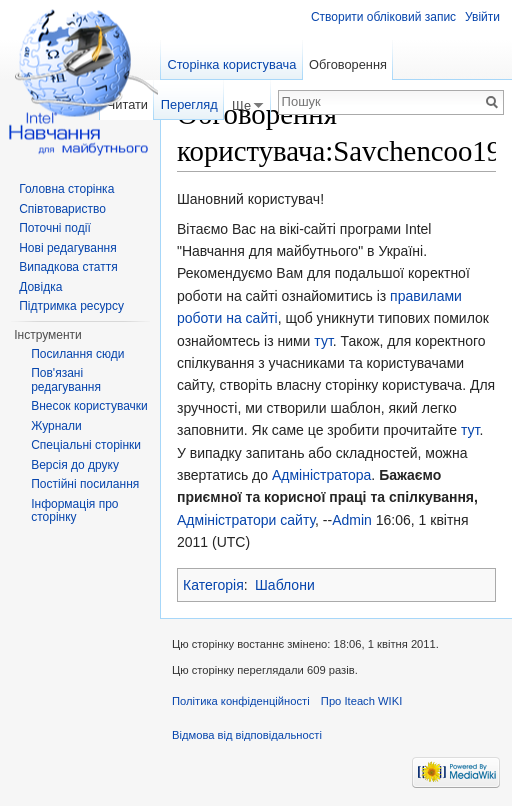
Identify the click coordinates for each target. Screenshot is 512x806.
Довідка (40, 287)
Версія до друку (75, 465)
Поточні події (55, 228)
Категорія (213, 585)
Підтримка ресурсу (71, 306)
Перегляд (189, 104)
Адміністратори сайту (246, 520)
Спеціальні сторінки (86, 445)
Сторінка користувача (231, 64)
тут (323, 341)
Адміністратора (321, 475)
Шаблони (285, 585)
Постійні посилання (85, 484)
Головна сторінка (66, 189)
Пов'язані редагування (66, 380)
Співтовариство (62, 209)
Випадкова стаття (68, 267)
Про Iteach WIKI (361, 701)
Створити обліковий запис (383, 17)
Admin (352, 520)
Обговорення (348, 64)
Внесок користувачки (89, 406)
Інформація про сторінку (74, 511)
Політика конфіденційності (241, 701)
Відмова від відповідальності (247, 735)
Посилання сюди (77, 354)
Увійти (482, 17)
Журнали (56, 426)
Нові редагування (68, 248)
